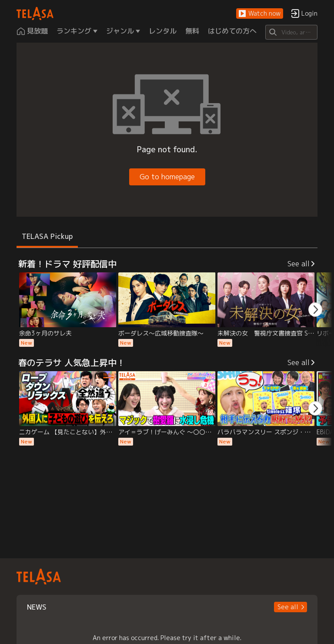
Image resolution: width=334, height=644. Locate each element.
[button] (260, 14)
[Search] (291, 32)
